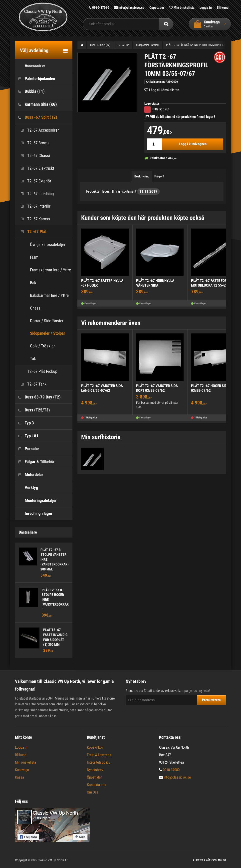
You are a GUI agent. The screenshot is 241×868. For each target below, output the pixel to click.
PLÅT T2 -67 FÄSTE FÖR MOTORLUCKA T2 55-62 (209, 283)
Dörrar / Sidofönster (47, 321)
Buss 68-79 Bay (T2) (38, 397)
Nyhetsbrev (95, 770)
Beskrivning (142, 176)
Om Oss (93, 792)
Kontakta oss (97, 785)
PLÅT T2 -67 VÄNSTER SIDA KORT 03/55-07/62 (157, 388)
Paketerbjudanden (35, 79)
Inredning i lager (34, 513)
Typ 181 (27, 436)
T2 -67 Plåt (32, 232)
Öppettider (157, 7)
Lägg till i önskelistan (164, 90)
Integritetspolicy (99, 762)
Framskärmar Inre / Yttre (50, 270)
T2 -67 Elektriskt (36, 168)
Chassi (36, 308)
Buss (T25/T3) (32, 410)
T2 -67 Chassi (34, 156)
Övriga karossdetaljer (48, 244)
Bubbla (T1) (30, 91)
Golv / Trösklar (42, 346)
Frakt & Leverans (99, 755)
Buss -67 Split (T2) (36, 117)
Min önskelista (182, 7)
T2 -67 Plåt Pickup (37, 371)
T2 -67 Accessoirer (38, 130)
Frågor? (159, 176)
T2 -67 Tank (32, 384)
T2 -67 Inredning (36, 194)
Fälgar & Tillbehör (35, 462)
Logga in (206, 7)
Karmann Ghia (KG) (36, 104)
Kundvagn (22, 770)
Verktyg (27, 488)
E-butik (198, 860)
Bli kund (223, 7)
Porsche (27, 449)
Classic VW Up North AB (53, 860)
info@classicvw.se (129, 7)
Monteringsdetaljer (36, 501)
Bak (33, 283)
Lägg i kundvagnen (193, 144)
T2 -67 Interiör (34, 206)
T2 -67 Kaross (34, 219)
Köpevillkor (95, 747)
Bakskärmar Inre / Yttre (49, 295)
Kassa (19, 777)
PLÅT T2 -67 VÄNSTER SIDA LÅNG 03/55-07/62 (102, 388)
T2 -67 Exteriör (34, 181)
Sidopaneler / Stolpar (48, 333)
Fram (34, 257)
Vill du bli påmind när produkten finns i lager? (183, 117)
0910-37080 (99, 7)
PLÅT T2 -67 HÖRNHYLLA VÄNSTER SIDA (155, 283)
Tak (33, 359)
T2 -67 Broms (33, 143)
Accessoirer (30, 66)
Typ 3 (24, 423)
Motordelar (29, 475)
